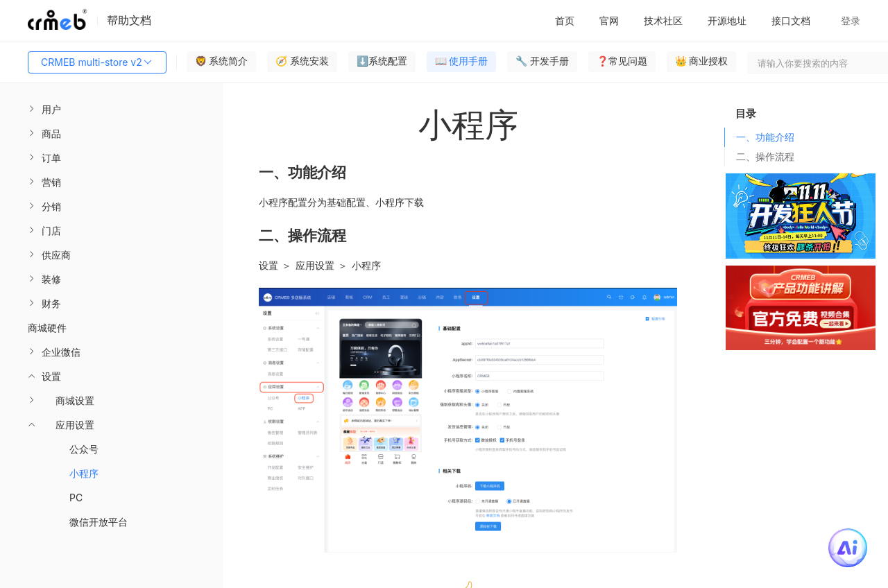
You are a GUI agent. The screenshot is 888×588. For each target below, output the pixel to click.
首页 (565, 20)
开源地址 (727, 20)
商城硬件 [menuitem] (47, 328)
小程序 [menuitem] (84, 473)
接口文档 (791, 20)
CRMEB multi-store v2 (97, 62)
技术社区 (663, 20)
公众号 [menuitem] (84, 449)
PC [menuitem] (76, 498)
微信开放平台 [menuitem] (99, 522)
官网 (609, 20)
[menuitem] (112, 109)
